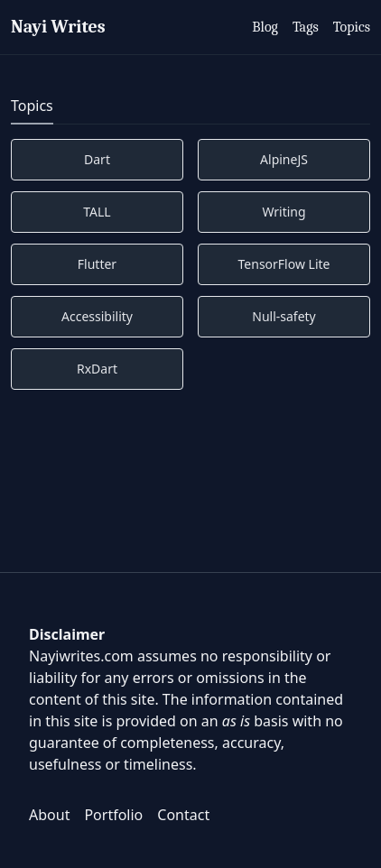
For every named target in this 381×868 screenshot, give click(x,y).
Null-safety (284, 316)
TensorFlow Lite (284, 264)
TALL (97, 212)
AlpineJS (284, 159)
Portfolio (113, 815)
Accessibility (97, 316)
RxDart (97, 369)
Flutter (97, 264)
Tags (306, 27)
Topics (352, 27)
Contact (183, 815)
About (49, 815)
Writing (283, 212)
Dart (97, 159)
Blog (265, 27)
